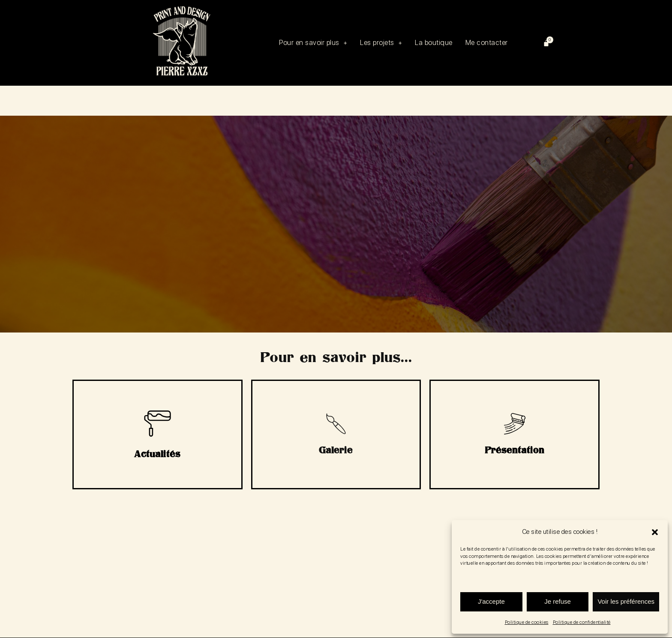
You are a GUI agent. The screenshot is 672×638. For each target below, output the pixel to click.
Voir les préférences (626, 601)
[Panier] (546, 43)
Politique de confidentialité (582, 622)
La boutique (437, 43)
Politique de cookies (527, 622)
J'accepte (491, 601)
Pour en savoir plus (316, 43)
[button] (655, 532)
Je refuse (558, 601)
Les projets (384, 43)
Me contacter (487, 43)
